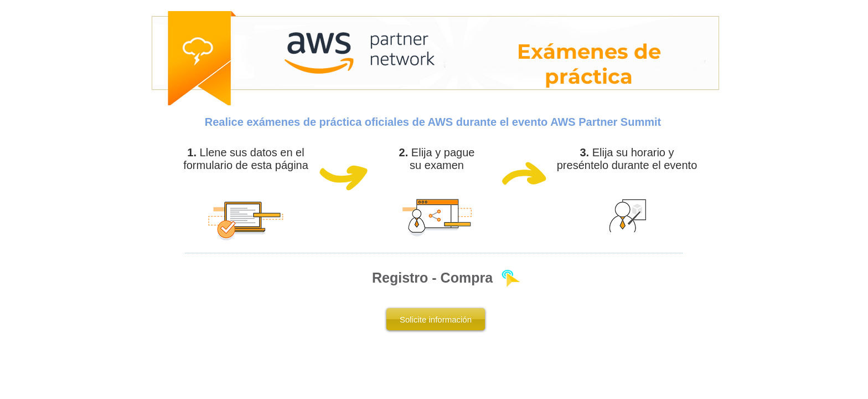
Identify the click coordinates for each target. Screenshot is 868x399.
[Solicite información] (436, 319)
